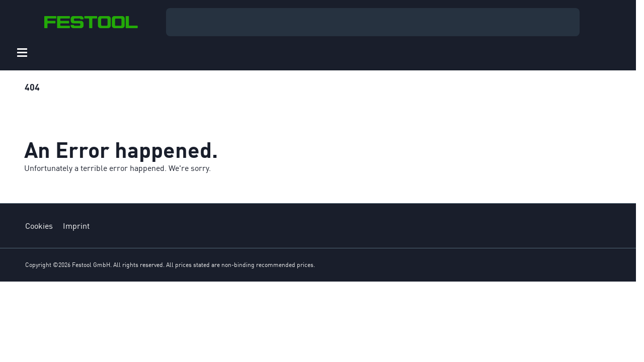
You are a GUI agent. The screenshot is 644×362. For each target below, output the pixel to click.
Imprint (76, 226)
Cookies (39, 226)
